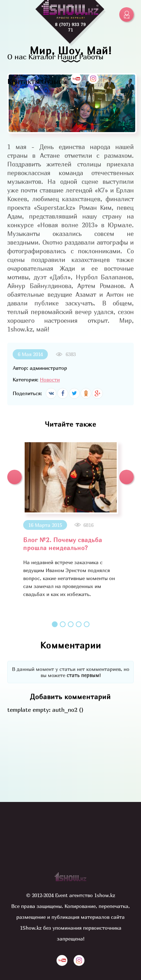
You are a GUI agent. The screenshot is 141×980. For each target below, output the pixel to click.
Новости (50, 379)
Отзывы (54, 81)
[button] (14, 477)
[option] (70, 519)
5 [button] (87, 624)
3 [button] (71, 624)
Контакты (23, 81)
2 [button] (63, 624)
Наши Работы (80, 57)
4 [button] (79, 624)
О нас (17, 57)
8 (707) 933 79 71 (70, 27)
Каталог (42, 57)
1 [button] (55, 624)
